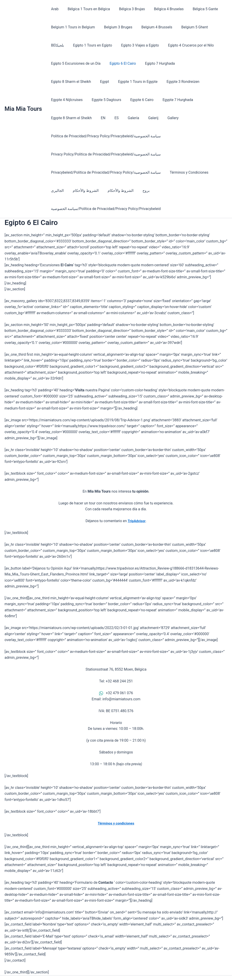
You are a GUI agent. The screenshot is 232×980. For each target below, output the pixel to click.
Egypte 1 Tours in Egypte (86, 82)
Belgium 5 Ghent (188, 27)
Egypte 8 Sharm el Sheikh (139, 100)
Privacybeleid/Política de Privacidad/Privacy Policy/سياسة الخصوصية (105, 154)
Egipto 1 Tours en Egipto (70, 45)
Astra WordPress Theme (153, 969)
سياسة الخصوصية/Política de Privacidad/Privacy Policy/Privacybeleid (105, 191)
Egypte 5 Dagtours (207, 82)
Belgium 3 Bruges (115, 27)
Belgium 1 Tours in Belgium (72, 27)
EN (169, 100)
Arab (54, 9)
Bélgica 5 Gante (197, 9)
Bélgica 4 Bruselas (163, 9)
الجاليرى (56, 172)
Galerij (213, 100)
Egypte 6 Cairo (62, 100)
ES (180, 100)
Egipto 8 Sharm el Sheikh (198, 63)
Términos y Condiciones (186, 154)
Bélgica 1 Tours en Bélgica (86, 9)
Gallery (56, 118)
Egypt (55, 82)
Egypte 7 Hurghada (96, 100)
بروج (140, 172)
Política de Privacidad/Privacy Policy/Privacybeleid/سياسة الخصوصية (123, 118)
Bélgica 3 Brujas (127, 9)
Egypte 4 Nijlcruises (169, 82)
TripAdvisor (137, 503)
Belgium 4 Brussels (152, 27)
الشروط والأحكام (83, 172)
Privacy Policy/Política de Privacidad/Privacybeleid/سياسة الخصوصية (105, 136)
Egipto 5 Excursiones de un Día (75, 63)
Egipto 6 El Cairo (120, 63)
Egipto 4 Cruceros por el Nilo (164, 45)
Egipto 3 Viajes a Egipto (115, 45)
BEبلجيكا (215, 27)
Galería (195, 100)
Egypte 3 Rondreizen (129, 82)
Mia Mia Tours (23, 100)
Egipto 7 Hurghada (155, 63)
